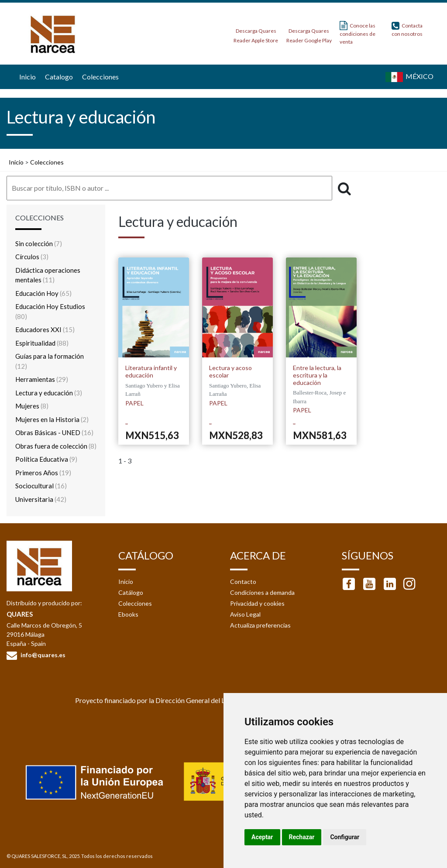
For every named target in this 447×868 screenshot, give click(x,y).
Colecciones (99, 77)
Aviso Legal (245, 614)
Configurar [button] (345, 837)
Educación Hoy (43, 293)
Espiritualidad (42, 343)
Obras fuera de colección (56, 446)
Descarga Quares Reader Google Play (309, 33)
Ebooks (128, 614)
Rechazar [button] (302, 837)
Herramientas (42, 379)
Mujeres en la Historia (52, 419)
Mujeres (32, 406)
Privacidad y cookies (257, 603)
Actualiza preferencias (260, 625)
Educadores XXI (45, 329)
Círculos (32, 257)
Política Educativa (46, 459)
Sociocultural (41, 486)
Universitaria (41, 499)
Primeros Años (43, 473)
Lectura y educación (49, 393)
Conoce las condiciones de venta (358, 33)
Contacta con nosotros (407, 29)
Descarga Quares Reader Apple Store (256, 33)
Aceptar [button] (262, 837)
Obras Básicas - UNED (54, 432)
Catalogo (58, 77)
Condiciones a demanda (262, 592)
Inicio (26, 77)
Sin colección (39, 244)
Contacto (243, 582)
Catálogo (131, 592)
